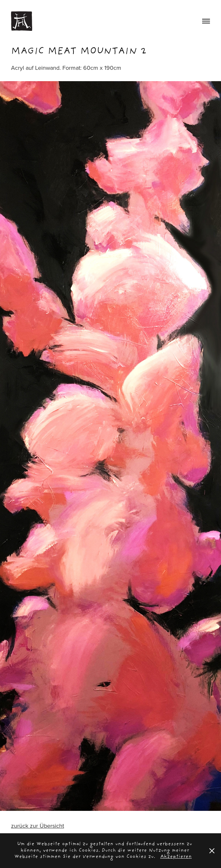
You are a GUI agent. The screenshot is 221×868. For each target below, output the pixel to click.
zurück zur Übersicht (38, 826)
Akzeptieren (176, 857)
